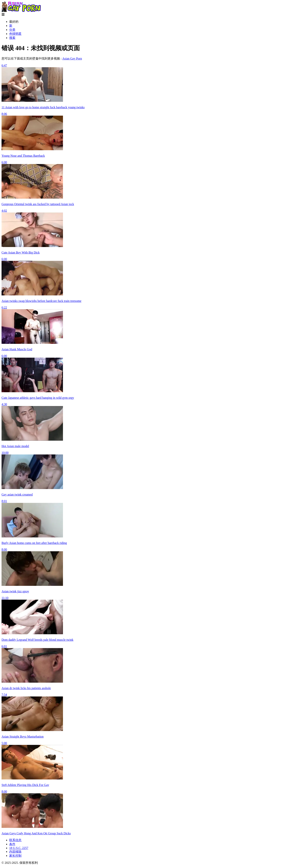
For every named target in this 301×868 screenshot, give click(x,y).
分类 (12, 30)
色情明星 (15, 34)
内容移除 (15, 852)
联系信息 (15, 840)
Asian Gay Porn (72, 58)
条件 (12, 844)
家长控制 (15, 856)
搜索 (12, 38)
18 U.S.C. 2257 (19, 848)
